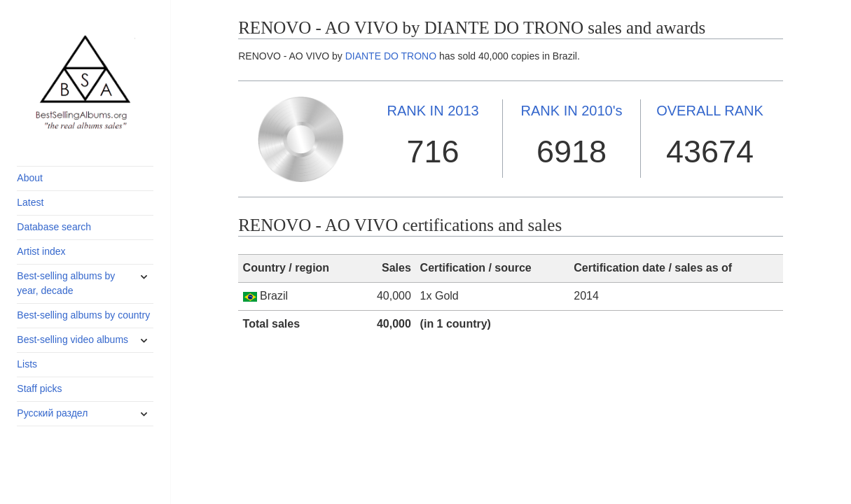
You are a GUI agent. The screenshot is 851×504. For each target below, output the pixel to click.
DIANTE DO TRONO (391, 56)
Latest (30, 202)
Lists (27, 364)
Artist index (41, 251)
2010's (572, 111)
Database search (54, 227)
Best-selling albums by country (83, 315)
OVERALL (710, 111)
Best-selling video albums (72, 339)
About (30, 178)
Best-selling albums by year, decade (66, 283)
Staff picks (39, 388)
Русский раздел (52, 413)
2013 (433, 111)
